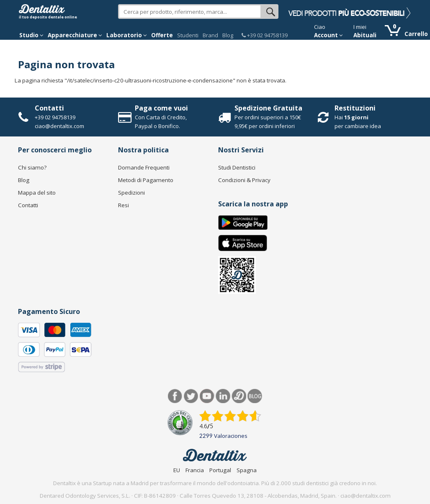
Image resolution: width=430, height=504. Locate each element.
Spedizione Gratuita (268, 108)
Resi (124, 205)
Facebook (175, 396)
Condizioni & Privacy (244, 180)
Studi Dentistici (237, 167)
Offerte (162, 35)
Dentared (239, 396)
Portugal (220, 470)
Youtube (207, 396)
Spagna (247, 470)
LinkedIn (223, 396)
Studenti (188, 35)
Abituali (365, 35)
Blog (228, 35)
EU (177, 470)
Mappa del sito (37, 193)
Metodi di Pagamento (146, 180)
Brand (210, 35)
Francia (195, 470)
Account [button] (328, 35)
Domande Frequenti (144, 167)
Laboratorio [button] (127, 35)
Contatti (49, 108)
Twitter (191, 396)
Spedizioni (131, 193)
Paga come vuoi (161, 108)
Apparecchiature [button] (75, 35)
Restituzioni (355, 108)
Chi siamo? (32, 167)
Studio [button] (31, 35)
